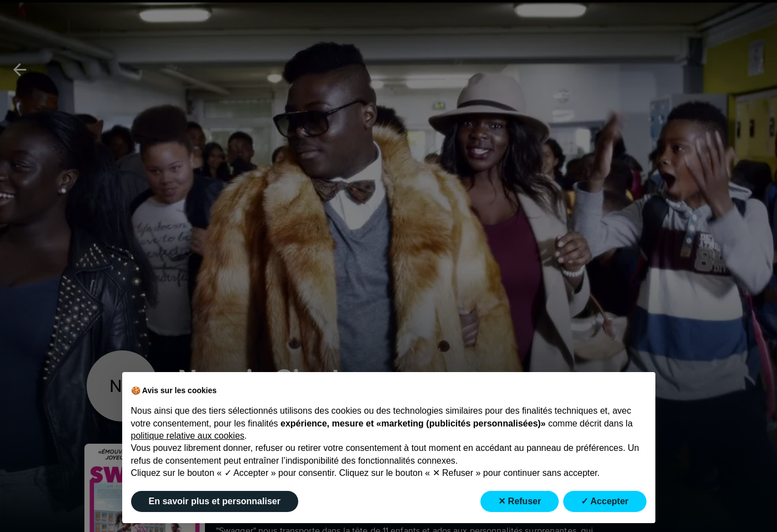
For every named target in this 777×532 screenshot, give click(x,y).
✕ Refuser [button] (520, 501)
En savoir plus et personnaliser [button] (215, 501)
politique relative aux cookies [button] (188, 436)
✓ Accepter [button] (605, 501)
